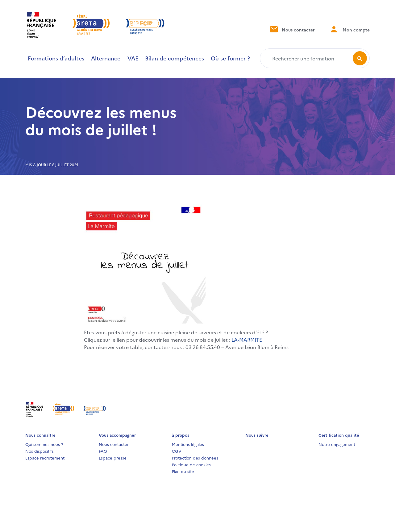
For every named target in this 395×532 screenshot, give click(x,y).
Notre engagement (337, 444)
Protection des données (195, 458)
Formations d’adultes (56, 58)
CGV (177, 451)
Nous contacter (292, 29)
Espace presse (113, 458)
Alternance (106, 58)
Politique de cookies (191, 464)
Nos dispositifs (39, 451)
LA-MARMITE (247, 340)
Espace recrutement (45, 458)
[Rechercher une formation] (308, 58)
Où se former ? (230, 58)
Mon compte (350, 29)
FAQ (103, 451)
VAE (133, 58)
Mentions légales (188, 444)
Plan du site (183, 471)
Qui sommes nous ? (44, 444)
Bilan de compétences (175, 58)
